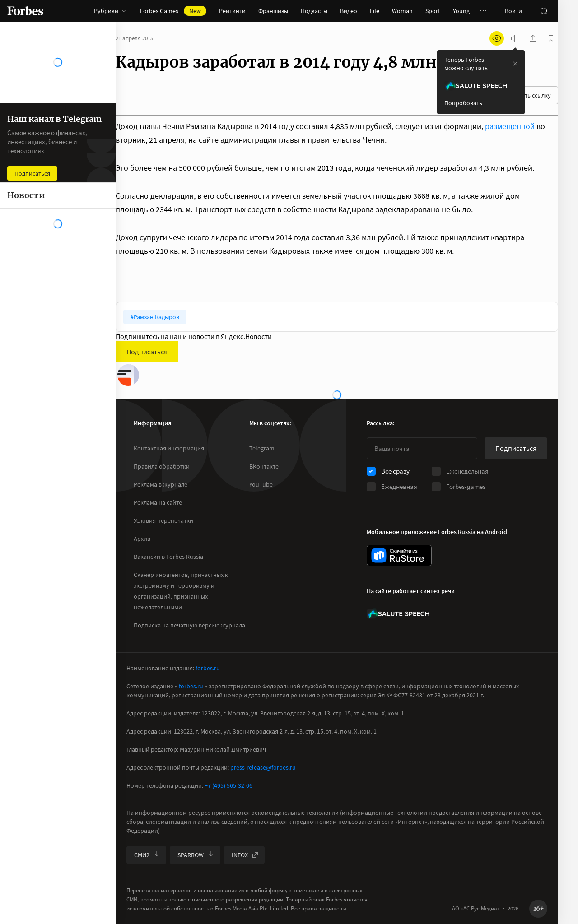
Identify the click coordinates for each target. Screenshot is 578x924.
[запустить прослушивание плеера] (515, 38)
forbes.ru (208, 668)
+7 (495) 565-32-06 (228, 785)
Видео (349, 11)
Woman (402, 11)
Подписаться (147, 352)
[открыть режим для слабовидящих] (497, 38)
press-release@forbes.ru (263, 767)
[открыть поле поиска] (544, 11)
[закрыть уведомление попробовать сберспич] (515, 64)
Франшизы (273, 11)
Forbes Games (173, 11)
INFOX (245, 855)
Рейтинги (232, 11)
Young (461, 11)
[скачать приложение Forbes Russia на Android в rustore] (399, 555)
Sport (433, 11)
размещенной (510, 126)
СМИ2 (147, 855)
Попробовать (463, 103)
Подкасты (314, 11)
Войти (513, 11)
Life (375, 11)
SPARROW (196, 855)
